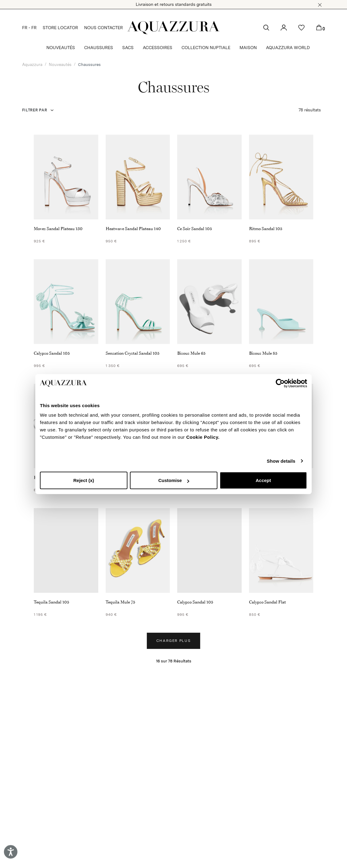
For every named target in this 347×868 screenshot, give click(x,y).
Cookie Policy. (203, 437)
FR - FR (29, 28)
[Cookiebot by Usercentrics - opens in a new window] (280, 383)
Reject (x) (84, 480)
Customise (174, 480)
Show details (281, 461)
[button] (320, 5)
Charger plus (174, 641)
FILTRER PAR (35, 110)
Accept (263, 480)
